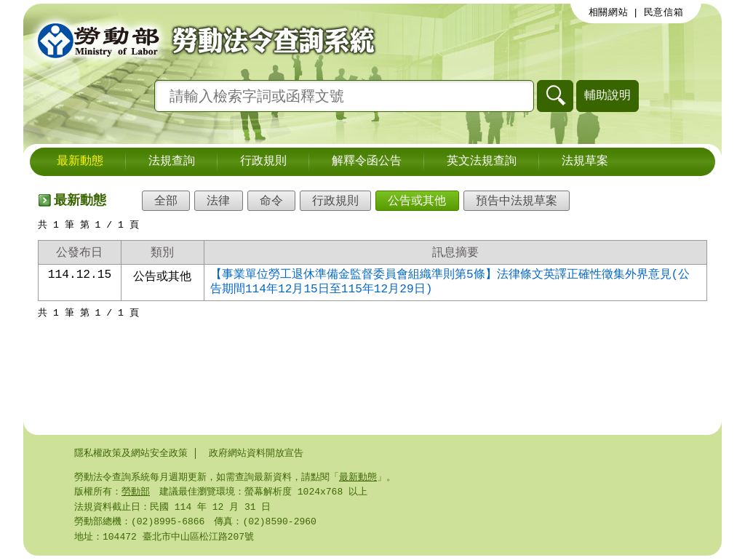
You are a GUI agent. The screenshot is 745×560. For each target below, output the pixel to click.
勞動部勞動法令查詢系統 (202, 40)
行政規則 (263, 161)
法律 (218, 201)
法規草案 (585, 161)
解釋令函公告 (367, 161)
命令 (271, 201)
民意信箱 (664, 12)
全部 (166, 201)
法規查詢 (172, 161)
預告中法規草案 (517, 201)
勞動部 (136, 493)
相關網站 (609, 12)
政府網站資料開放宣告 (256, 453)
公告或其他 (417, 201)
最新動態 (80, 161)
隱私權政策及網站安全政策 (131, 453)
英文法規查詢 (482, 161)
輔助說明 (607, 95)
